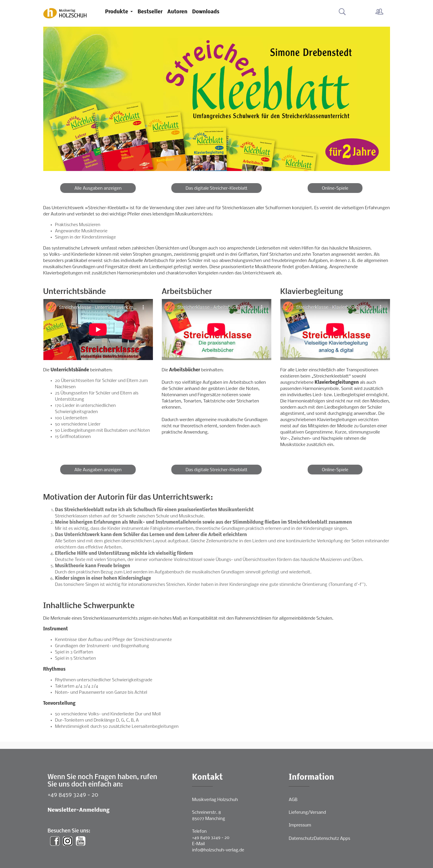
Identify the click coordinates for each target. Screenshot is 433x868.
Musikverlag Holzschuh (215, 800)
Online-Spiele (335, 188)
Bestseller (150, 12)
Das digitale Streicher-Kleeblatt (216, 188)
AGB (293, 800)
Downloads (206, 12)
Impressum (300, 825)
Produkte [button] (117, 12)
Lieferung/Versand (307, 813)
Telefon (199, 832)
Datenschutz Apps (332, 839)
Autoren (178, 12)
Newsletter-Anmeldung (79, 810)
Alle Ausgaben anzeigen (98, 188)
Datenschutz (301, 839)
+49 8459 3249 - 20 (73, 795)
